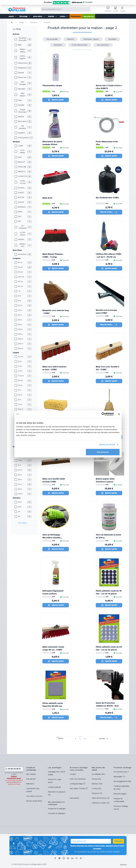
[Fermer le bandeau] (119, 414)
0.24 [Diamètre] (20, 502)
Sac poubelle (52, 39)
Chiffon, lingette (23, 57)
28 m (20, 489)
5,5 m (20, 395)
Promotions (76, 16)
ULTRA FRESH (23, 234)
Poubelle (21, 105)
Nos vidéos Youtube (79, 789)
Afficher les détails (107, 444)
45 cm (20, 282)
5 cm (20, 361)
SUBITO (21, 193)
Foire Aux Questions (78, 779)
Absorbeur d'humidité (23, 39)
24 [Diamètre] (19, 512)
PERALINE (22, 167)
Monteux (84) (97, 784)
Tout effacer (23, 523)
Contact (73, 774)
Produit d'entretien (23, 111)
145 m (20, 334)
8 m (19, 296)
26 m (20, 480)
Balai (20, 45)
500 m (21, 349)
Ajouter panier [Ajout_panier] (56, 100)
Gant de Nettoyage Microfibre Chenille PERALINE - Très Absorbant (56, 538)
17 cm (20, 371)
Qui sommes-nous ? (121, 772)
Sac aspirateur (23, 127)
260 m (21, 344)
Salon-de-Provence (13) (101, 798)
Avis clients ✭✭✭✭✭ (34, 796)
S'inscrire (118, 841)
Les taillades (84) (98, 774)
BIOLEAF (22, 162)
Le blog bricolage (78, 784)
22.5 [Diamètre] (20, 507)
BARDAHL (22, 207)
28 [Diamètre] (19, 516)
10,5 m (20, 409)
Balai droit (47, 198)
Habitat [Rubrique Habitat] (22, 22)
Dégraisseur (22, 68)
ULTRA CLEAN (23, 182)
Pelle (20, 100)
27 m (20, 484)
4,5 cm (21, 357)
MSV (20, 157)
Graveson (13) (97, 793)
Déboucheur (23, 63)
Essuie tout (22, 77)
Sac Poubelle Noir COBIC (107, 198)
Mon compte (31, 774)
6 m (19, 400)
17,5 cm (21, 376)
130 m (20, 329)
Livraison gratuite (54, 787)
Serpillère (22, 133)
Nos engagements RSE (122, 781)
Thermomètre (23, 138)
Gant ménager (23, 83)
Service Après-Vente (34, 801)
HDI (19, 221)
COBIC (21, 146)
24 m (20, 310)
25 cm (20, 267)
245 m (20, 339)
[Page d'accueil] (12, 22)
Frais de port (31, 779)
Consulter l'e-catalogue (57, 813)
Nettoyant (22, 89)
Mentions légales (120, 794)
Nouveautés (74, 798)
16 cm (20, 263)
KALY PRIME (23, 152)
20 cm (20, 381)
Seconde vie (89, 16)
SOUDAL (21, 188)
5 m (19, 390)
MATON (21, 197)
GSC (20, 217)
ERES (20, 212)
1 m (19, 291)
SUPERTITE (23, 176)
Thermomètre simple (52, 86)
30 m (20, 320)
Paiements (30, 784)
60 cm (20, 286)
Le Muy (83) (97, 789)
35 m (20, 325)
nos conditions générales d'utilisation (108, 852)
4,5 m (20, 385)
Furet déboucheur (80, 45)
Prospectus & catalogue (57, 809)
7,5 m (20, 405)
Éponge (21, 73)
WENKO (21, 240)
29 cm (20, 272)
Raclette (21, 117)
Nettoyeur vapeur (91, 39)
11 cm (20, 366)
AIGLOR (21, 202)
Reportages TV (119, 777)
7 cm (20, 460)
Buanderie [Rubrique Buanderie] (34, 22)
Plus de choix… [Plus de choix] (109, 212)
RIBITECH (22, 172)
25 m (20, 475)
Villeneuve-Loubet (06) (101, 803)
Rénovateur (22, 121)
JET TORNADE (23, 227)
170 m (20, 494)
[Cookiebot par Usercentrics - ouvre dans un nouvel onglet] (103, 414)
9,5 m (20, 306)
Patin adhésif (23, 95)
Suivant (102, 739)
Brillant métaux (23, 51)
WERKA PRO (23, 245)
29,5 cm (21, 277)
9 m (19, 301)
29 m (20, 315)
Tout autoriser (103, 452)
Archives (123, 865)
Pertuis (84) (96, 779)
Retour (61, 738)
